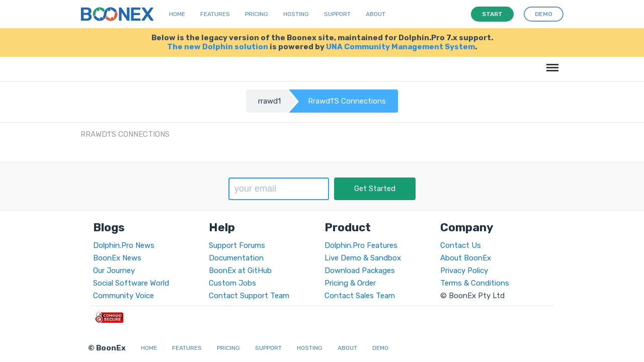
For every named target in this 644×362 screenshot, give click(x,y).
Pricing (257, 14)
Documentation (236, 258)
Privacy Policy (464, 270)
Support (337, 14)
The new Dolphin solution (218, 47)
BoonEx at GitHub (240, 270)
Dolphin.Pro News (124, 245)
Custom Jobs (232, 283)
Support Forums (237, 245)
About (376, 14)
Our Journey (114, 270)
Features (215, 14)
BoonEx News (117, 258)
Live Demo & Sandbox (363, 258)
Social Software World (131, 283)
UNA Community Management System (400, 47)
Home (177, 14)
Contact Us (461, 245)
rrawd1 (269, 101)
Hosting (296, 14)
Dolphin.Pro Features (361, 245)
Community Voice (124, 296)
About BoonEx (466, 258)
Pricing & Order (350, 283)
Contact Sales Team (360, 296)
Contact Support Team (249, 296)
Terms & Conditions (475, 283)
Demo (380, 348)
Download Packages (360, 270)
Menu (551, 63)
